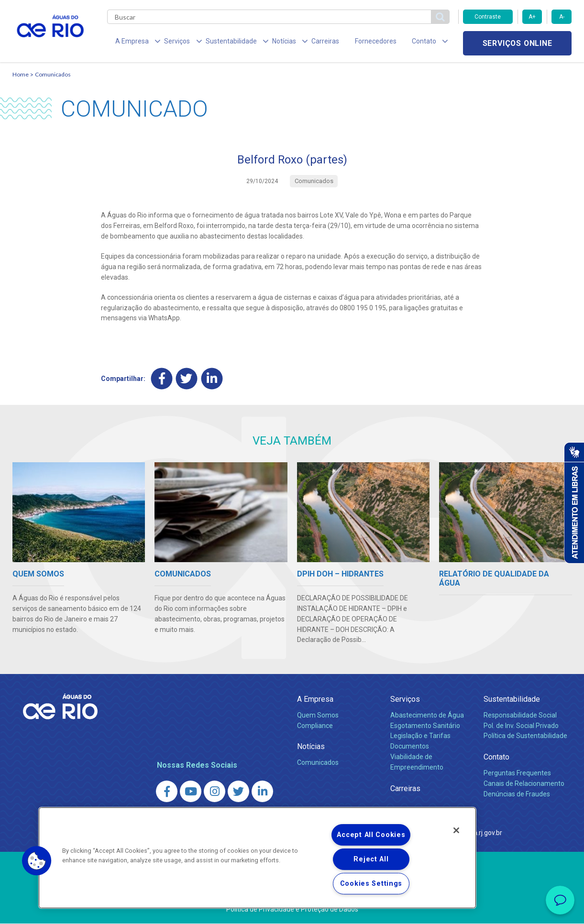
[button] (37, 861)
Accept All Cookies (371, 835)
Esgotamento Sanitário (425, 726)
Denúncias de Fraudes (517, 794)
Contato (496, 757)
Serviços (405, 700)
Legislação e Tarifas (420, 736)
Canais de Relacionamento (524, 783)
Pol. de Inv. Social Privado (521, 726)
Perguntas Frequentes (517, 773)
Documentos (410, 747)
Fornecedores (348, 43)
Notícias (311, 747)
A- (562, 17)
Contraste (488, 17)
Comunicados (53, 74)
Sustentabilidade (512, 700)
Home (21, 74)
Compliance (315, 726)
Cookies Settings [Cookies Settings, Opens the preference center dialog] (371, 884)
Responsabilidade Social (520, 715)
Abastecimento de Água (427, 715)
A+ (532, 17)
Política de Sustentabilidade (525, 736)
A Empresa (315, 700)
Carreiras (303, 43)
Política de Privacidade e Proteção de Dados (292, 910)
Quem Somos (318, 715)
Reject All (371, 859)
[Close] (456, 830)
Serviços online (518, 43)
